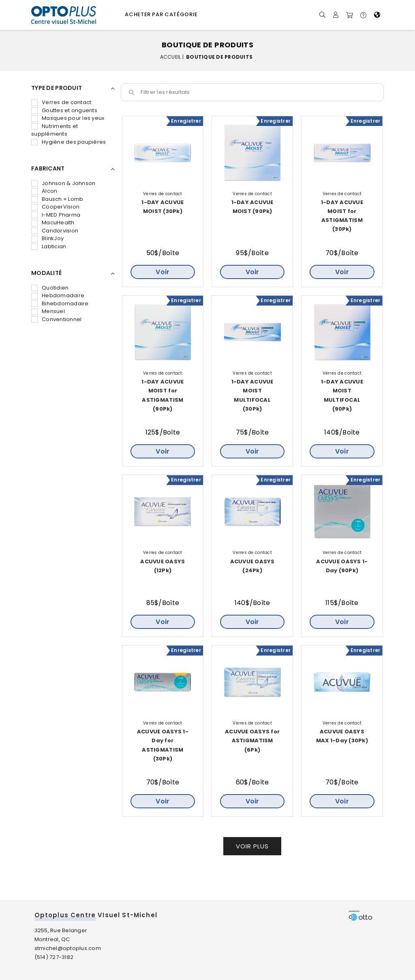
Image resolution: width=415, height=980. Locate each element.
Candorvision (55, 231)
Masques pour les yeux (68, 118)
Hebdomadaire (58, 295)
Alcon (44, 191)
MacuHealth (53, 223)
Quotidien (50, 288)
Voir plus (252, 846)
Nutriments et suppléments (55, 130)
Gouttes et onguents (64, 110)
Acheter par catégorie (161, 14)
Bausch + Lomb (57, 199)
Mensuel (48, 311)
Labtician (49, 246)
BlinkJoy (47, 238)
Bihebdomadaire (60, 304)
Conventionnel (56, 319)
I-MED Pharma (56, 215)
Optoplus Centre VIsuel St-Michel (96, 915)
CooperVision (55, 207)
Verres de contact (61, 102)
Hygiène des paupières (68, 142)
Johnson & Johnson (63, 183)
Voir (163, 272)
